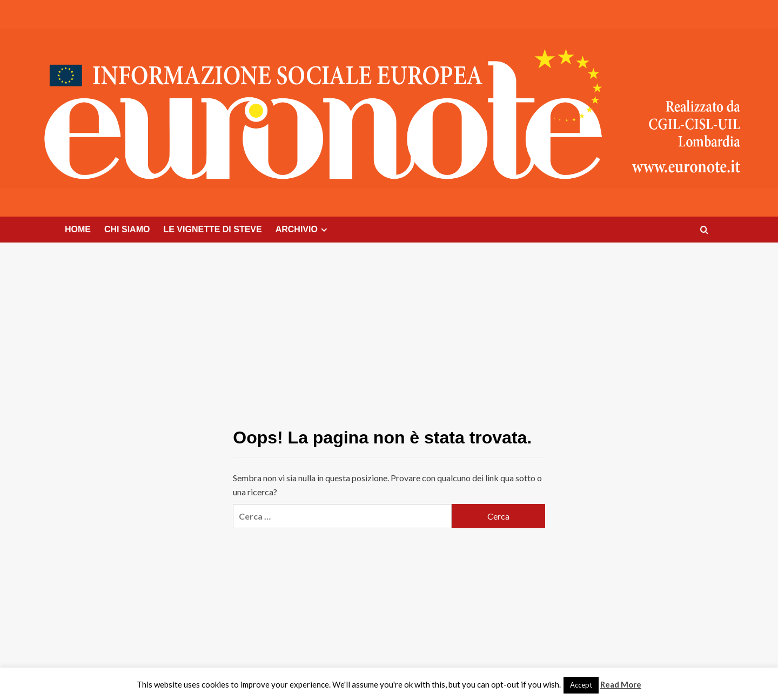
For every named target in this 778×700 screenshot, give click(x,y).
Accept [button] (581, 685)
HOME (78, 229)
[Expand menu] (324, 230)
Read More (621, 684)
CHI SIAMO (127, 229)
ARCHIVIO (303, 230)
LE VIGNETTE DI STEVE (212, 229)
